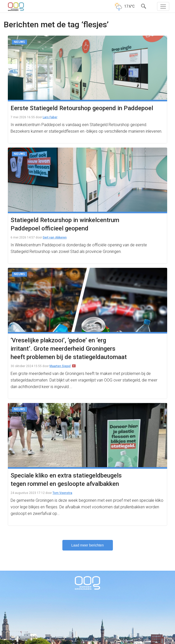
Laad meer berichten (87, 545)
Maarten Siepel (60, 366)
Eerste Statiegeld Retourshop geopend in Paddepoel (82, 108)
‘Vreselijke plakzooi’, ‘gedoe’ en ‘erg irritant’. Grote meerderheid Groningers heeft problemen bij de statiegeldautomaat (69, 349)
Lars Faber (50, 117)
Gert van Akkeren (55, 237)
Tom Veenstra (62, 493)
